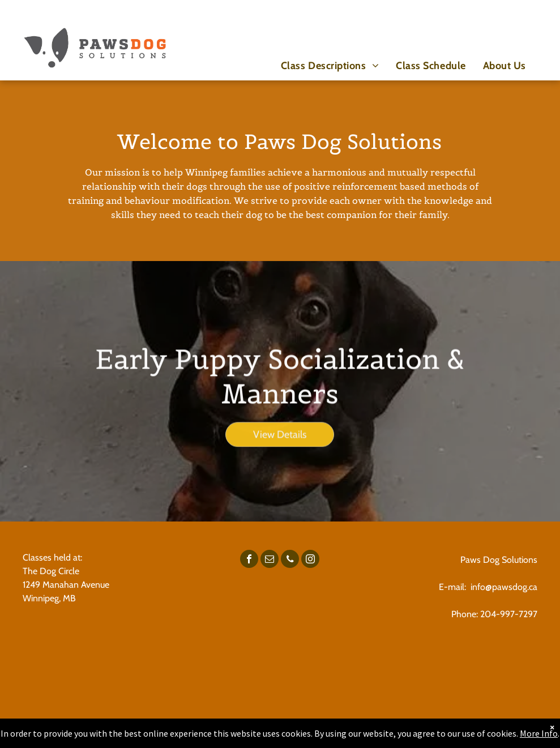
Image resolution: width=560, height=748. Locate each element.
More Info (539, 733)
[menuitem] (330, 66)
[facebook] (249, 560)
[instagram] (310, 560)
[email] (270, 560)
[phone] (290, 560)
